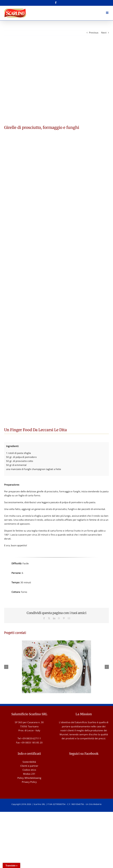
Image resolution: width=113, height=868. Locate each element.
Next (104, 33)
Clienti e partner (29, 766)
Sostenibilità (29, 762)
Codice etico (29, 770)
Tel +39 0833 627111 (29, 738)
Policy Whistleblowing (29, 778)
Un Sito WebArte (94, 804)
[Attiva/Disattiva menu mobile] (107, 13)
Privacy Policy (29, 782)
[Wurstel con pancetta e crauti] (56, 642)
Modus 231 (29, 774)
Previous (94, 33)
